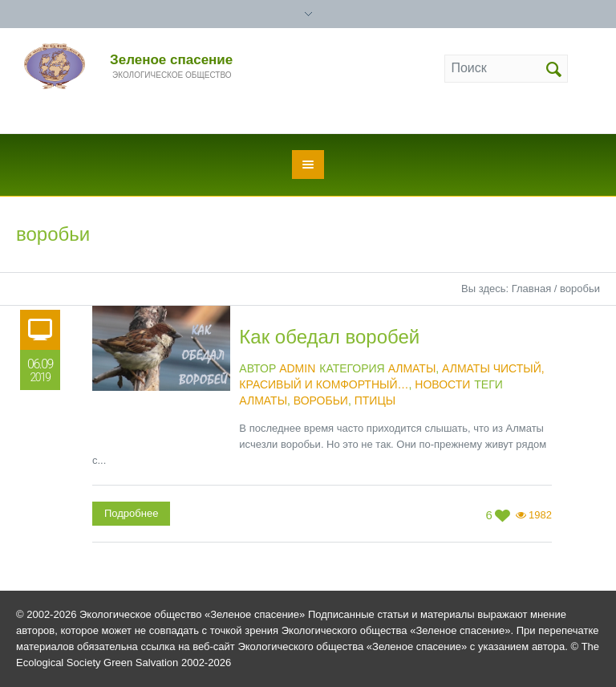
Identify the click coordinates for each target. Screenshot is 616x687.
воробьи (321, 400)
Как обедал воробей (329, 337)
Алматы (412, 368)
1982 (540, 515)
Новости (442, 384)
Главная (531, 289)
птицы (375, 400)
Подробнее (131, 513)
